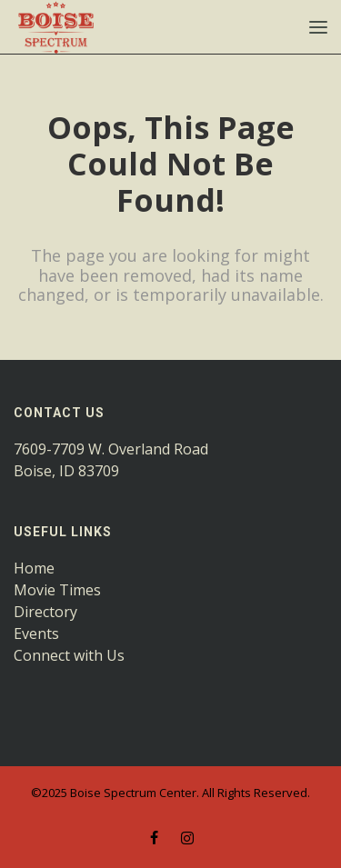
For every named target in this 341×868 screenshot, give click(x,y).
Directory (45, 612)
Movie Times (57, 590)
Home (34, 568)
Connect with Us (69, 655)
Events (36, 634)
